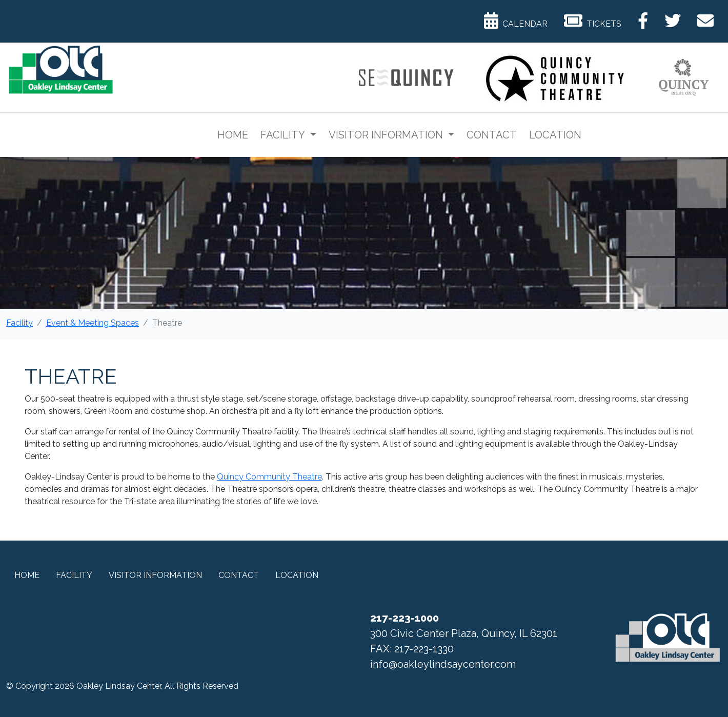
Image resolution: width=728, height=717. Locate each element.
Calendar (516, 21)
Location (555, 135)
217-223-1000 (405, 618)
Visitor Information (387, 135)
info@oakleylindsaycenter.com (443, 664)
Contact (492, 135)
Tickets (593, 21)
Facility (284, 135)
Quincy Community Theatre (269, 477)
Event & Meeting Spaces (93, 323)
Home (233, 135)
